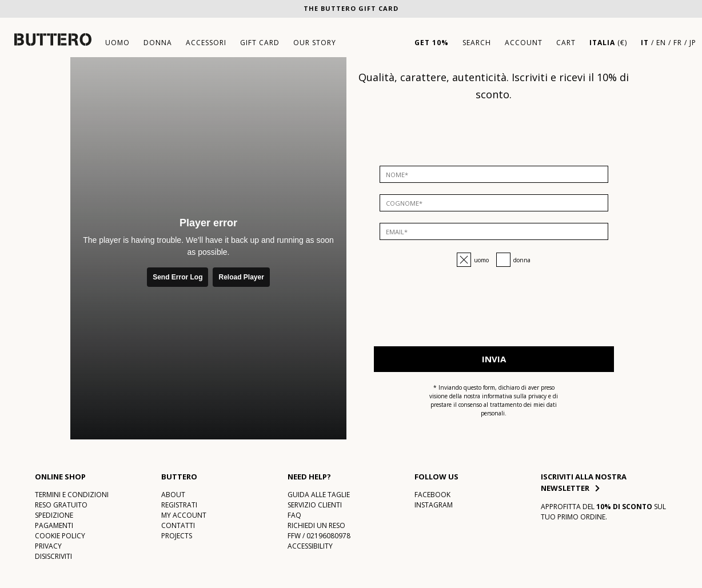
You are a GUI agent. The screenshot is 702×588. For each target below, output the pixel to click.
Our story (315, 43)
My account (184, 515)
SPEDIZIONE (54, 515)
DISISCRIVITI (53, 556)
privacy (537, 396)
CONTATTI (178, 525)
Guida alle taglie (319, 495)
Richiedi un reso (316, 525)
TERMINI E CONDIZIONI (72, 495)
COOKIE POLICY (60, 536)
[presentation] (494, 313)
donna (158, 43)
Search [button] (477, 43)
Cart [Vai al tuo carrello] (566, 43)
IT (645, 43)
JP (693, 43)
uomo (117, 43)
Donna (522, 260)
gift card (260, 43)
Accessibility (310, 546)
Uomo (481, 260)
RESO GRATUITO (61, 505)
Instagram (434, 505)
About (173, 495)
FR (678, 43)
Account (524, 43)
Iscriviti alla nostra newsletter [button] (584, 482)
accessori (206, 43)
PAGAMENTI (54, 525)
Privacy (48, 546)
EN (661, 43)
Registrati (179, 505)
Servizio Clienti (315, 505)
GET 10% (432, 43)
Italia (602, 43)
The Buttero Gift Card (351, 8)
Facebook (432, 495)
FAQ (294, 515)
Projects (177, 536)
